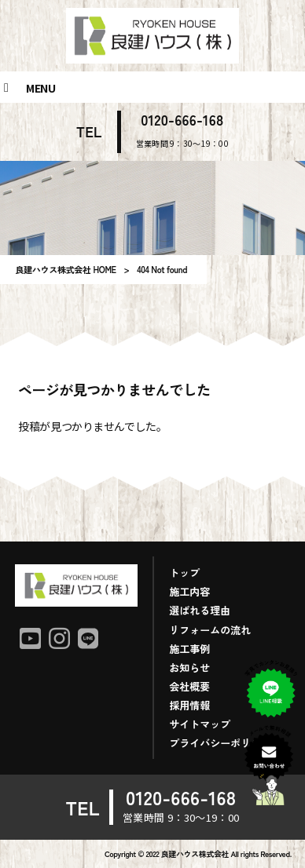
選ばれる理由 (200, 610)
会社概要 (189, 686)
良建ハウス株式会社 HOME (65, 269)
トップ (184, 573)
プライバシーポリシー (220, 743)
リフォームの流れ (210, 630)
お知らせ (189, 667)
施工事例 (189, 649)
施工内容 (189, 591)
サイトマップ (200, 724)
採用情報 (189, 705)
